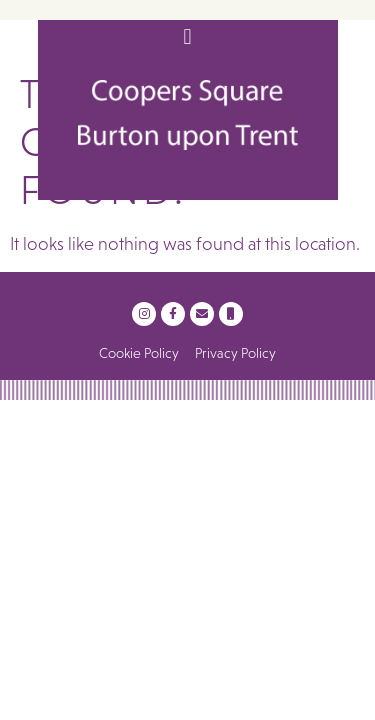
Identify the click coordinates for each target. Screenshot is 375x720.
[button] (187, 36)
